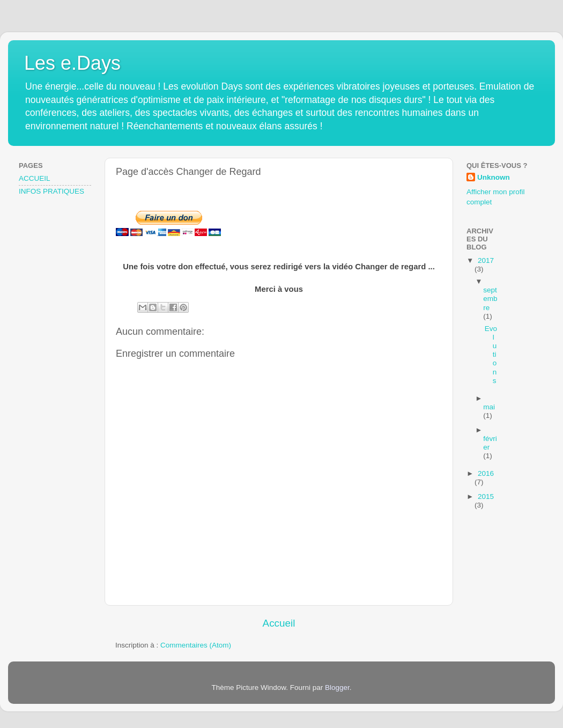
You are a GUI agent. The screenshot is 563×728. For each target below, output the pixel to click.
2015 (486, 497)
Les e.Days (72, 63)
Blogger (337, 687)
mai (489, 407)
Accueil (279, 623)
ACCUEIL (35, 178)
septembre (490, 299)
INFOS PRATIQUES (51, 191)
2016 (486, 473)
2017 (486, 260)
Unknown (494, 177)
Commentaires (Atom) (196, 645)
